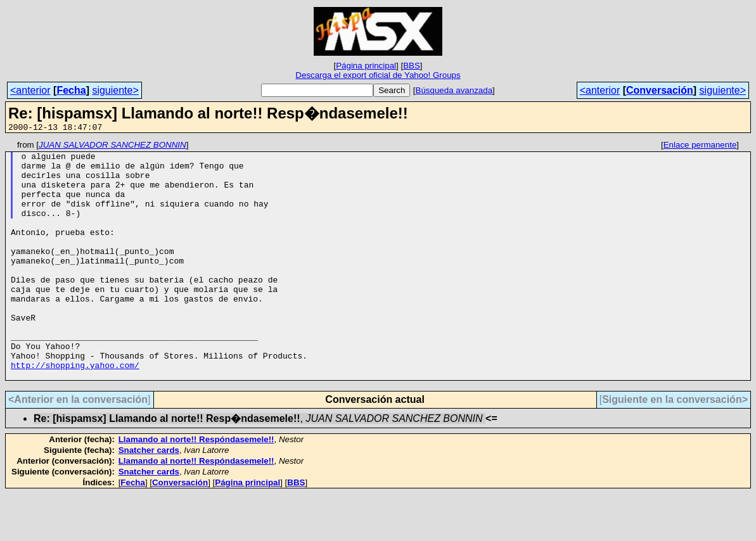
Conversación (660, 90)
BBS (412, 66)
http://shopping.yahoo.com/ (75, 411)
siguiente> (115, 90)
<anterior (30, 90)
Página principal (366, 66)
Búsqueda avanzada (454, 90)
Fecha (71, 90)
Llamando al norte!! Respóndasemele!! (196, 487)
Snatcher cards (149, 498)
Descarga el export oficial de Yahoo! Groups (378, 75)
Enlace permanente (700, 147)
